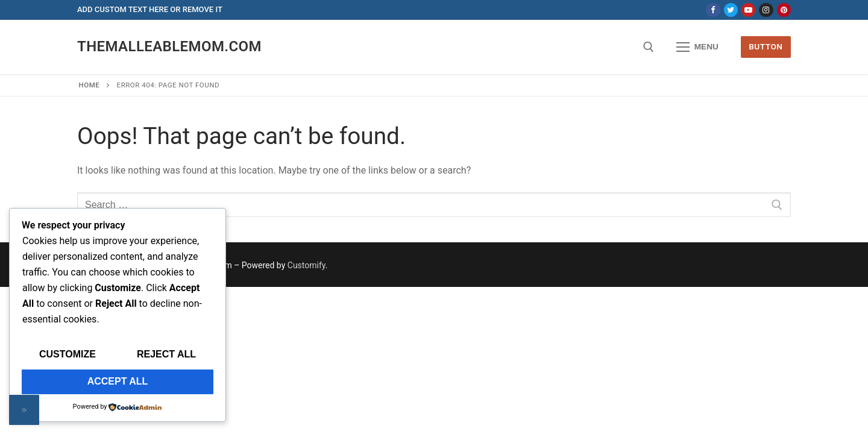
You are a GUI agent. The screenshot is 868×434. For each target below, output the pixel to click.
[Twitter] (731, 10)
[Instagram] (766, 10)
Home (90, 85)
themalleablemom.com (169, 46)
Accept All (118, 381)
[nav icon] (697, 47)
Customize (68, 354)
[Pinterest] (784, 10)
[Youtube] (748, 10)
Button (766, 46)
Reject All (166, 354)
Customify (307, 265)
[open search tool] (649, 47)
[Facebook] (713, 10)
